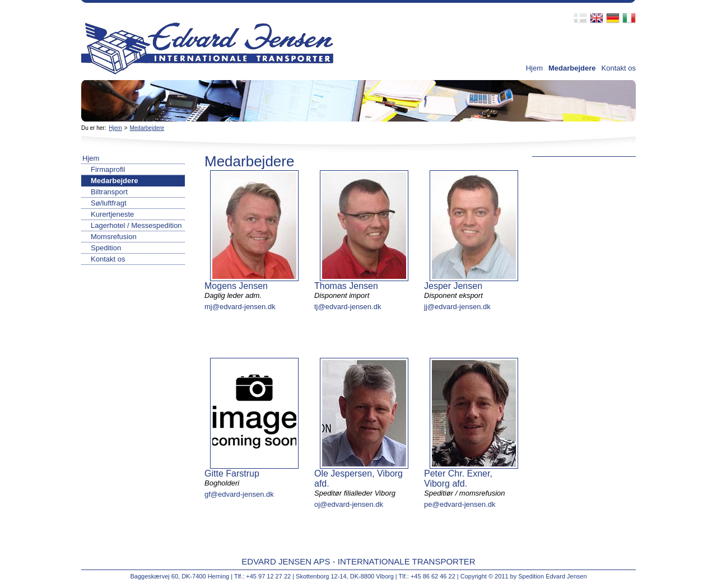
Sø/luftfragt (109, 203)
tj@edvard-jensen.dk (348, 307)
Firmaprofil (108, 169)
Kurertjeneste (112, 214)
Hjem (534, 68)
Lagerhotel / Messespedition (136, 225)
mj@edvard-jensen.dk (240, 307)
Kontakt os (619, 68)
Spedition (106, 248)
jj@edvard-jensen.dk (457, 307)
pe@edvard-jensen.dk (460, 504)
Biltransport (109, 192)
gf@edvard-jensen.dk (239, 494)
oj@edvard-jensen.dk (349, 504)
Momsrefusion (114, 237)
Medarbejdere (572, 68)
